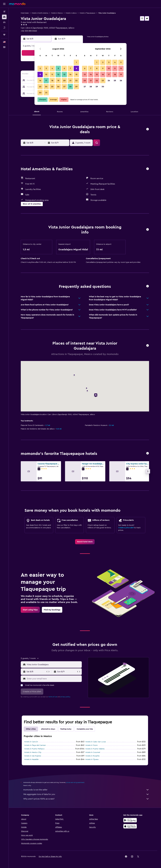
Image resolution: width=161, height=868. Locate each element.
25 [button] (52, 87)
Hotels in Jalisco (71, 13)
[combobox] (54, 665)
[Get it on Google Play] (130, 820)
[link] (85, 542)
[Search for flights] (4, 12)
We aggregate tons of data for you (86, 794)
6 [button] (64, 68)
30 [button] (40, 93)
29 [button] (76, 87)
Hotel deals (25, 13)
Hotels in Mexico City (33, 752)
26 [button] (58, 87)
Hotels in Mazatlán (31, 759)
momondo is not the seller (86, 790)
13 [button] (64, 74)
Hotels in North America (40, 13)
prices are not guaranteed (75, 782)
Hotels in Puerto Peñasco (34, 749)
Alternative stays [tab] (48, 729)
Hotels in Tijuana (92, 759)
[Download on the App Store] (130, 826)
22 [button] (76, 81)
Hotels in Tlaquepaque (87, 13)
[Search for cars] (4, 22)
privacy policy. (65, 697)
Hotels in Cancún (31, 742)
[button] (4, 4)
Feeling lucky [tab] (66, 729)
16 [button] (40, 81)
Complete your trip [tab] (85, 729)
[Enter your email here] (54, 679)
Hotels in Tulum (92, 745)
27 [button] (64, 87)
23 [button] (40, 87)
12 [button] (58, 74)
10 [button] (46, 74)
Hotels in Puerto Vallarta (95, 749)
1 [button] (76, 62)
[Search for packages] (4, 28)
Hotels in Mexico (57, 13)
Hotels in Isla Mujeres (33, 756)
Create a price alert (126, 528)
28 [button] (70, 87)
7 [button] (70, 68)
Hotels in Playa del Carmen (35, 745)
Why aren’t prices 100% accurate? (86, 799)
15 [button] (76, 74)
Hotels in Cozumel (93, 752)
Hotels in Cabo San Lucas (96, 742)
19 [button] (58, 81)
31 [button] (46, 93)
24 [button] (46, 87)
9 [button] (40, 74)
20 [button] (64, 81)
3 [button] (46, 68)
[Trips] (4, 35)
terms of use (53, 697)
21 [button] (70, 81)
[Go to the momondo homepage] (17, 4)
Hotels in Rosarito (93, 756)
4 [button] (52, 68)
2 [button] (40, 68)
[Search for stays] (4, 17)
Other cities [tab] (31, 729)
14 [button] (70, 74)
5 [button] (58, 68)
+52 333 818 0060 (29, 31)
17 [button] (46, 81)
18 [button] (52, 81)
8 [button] (76, 68)
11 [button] (52, 74)
